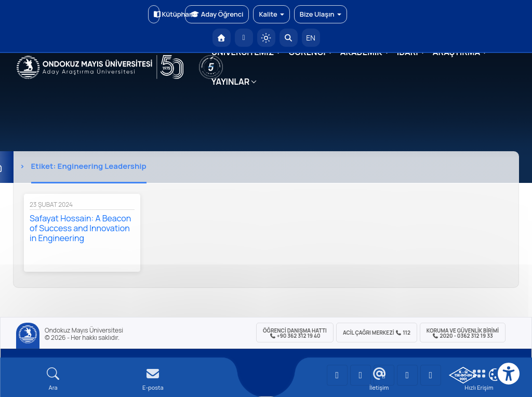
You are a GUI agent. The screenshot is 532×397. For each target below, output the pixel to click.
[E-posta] (244, 38)
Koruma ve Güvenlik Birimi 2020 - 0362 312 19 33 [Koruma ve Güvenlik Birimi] (463, 333)
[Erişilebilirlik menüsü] (509, 374)
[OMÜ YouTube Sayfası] (337, 375)
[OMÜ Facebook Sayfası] (431, 375)
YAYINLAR (230, 82)
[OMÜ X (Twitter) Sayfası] (407, 375)
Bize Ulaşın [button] (321, 14)
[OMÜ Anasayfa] (222, 38)
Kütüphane (157, 14)
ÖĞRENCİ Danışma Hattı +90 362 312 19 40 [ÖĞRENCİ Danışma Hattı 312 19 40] (295, 333)
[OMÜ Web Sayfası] (100, 67)
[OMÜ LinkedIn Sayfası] (361, 375)
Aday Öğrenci (217, 14)
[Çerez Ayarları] (495, 375)
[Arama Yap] (289, 38)
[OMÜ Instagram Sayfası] (384, 375)
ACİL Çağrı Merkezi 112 (377, 333)
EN (311, 38)
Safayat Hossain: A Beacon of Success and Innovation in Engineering (80, 228)
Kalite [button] (271, 14)
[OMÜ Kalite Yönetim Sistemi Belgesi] (463, 375)
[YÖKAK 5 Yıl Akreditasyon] (211, 67)
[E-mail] (153, 379)
